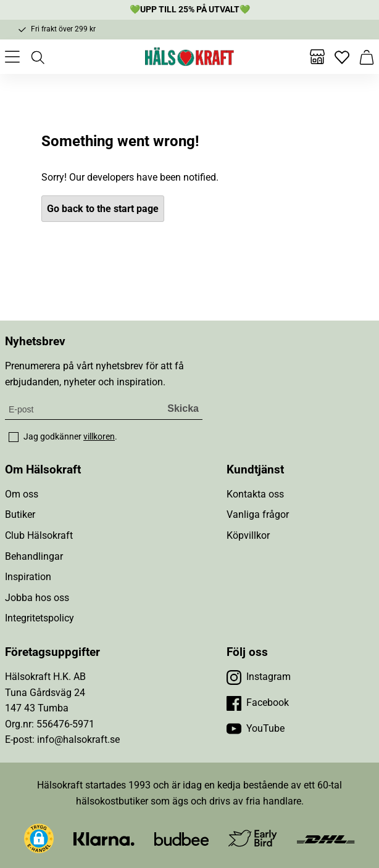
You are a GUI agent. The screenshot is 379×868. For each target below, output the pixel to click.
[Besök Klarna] (104, 838)
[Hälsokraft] (190, 57)
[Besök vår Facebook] (258, 703)
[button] (39, 838)
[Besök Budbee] (181, 838)
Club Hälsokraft (39, 535)
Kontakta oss (255, 494)
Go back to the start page (103, 209)
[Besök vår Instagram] (259, 677)
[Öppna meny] (12, 57)
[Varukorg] (367, 57)
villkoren (99, 436)
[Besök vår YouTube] (256, 729)
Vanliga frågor (258, 514)
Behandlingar (34, 556)
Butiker (20, 514)
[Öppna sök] (37, 57)
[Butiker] (317, 57)
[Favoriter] (342, 57)
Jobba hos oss (37, 598)
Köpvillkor (248, 535)
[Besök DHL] (326, 838)
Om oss (22, 494)
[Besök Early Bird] (253, 837)
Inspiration (28, 577)
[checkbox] (14, 437)
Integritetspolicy (40, 618)
